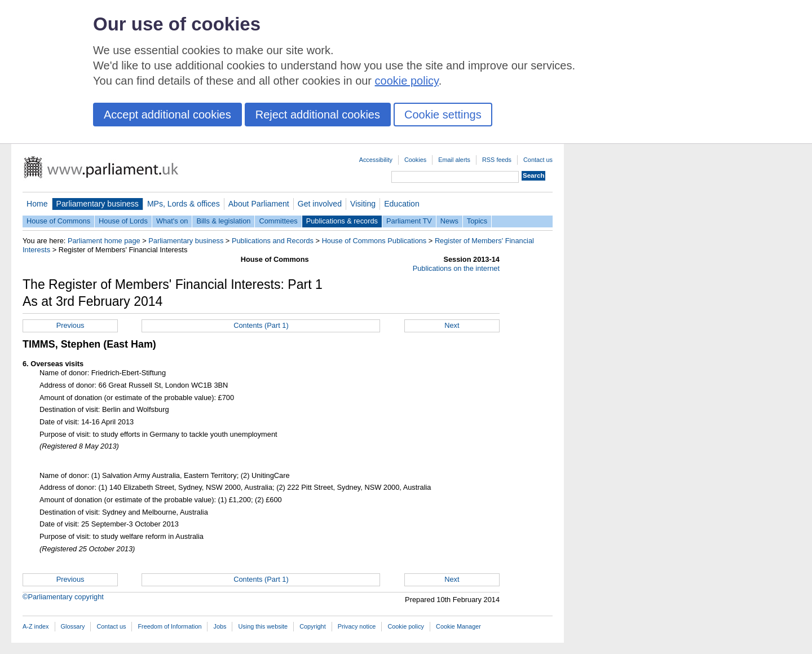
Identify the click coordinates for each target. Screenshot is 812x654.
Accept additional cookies (167, 115)
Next (452, 325)
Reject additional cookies (318, 115)
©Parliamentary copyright (63, 597)
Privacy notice (357, 626)
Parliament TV (409, 221)
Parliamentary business (98, 204)
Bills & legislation (223, 221)
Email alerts (454, 160)
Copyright (313, 626)
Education (402, 204)
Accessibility (376, 160)
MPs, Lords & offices (184, 204)
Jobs (220, 626)
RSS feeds (497, 160)
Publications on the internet (456, 268)
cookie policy (407, 81)
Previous (70, 325)
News (449, 221)
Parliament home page (104, 241)
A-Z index (36, 626)
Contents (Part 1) (261, 325)
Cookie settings (443, 115)
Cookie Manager (458, 626)
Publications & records (342, 221)
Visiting (363, 204)
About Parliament (259, 204)
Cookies (415, 160)
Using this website (263, 626)
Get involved (320, 204)
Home (37, 204)
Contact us (538, 160)
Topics (477, 221)
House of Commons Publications (374, 241)
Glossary (73, 626)
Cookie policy (406, 626)
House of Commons (58, 221)
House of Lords (123, 221)
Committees (278, 221)
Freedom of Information (169, 626)
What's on (172, 221)
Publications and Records (273, 241)
